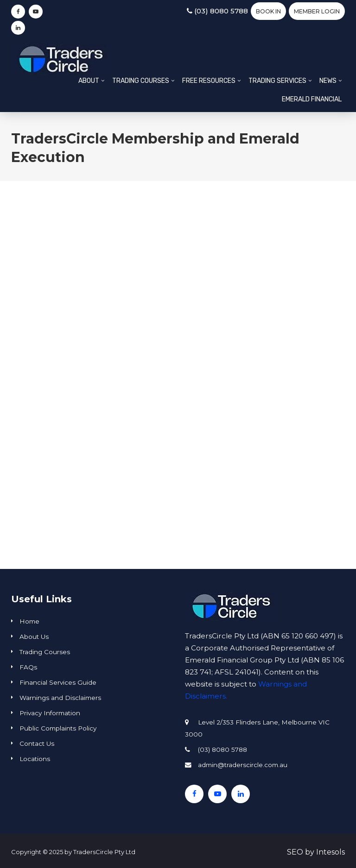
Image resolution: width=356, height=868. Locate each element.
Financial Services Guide (58, 682)
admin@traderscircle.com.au (243, 765)
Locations (35, 759)
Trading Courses (141, 81)
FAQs (28, 667)
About (89, 81)
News (328, 81)
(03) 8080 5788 (217, 11)
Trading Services (277, 81)
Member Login (317, 11)
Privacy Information (50, 713)
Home (29, 621)
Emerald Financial (312, 99)
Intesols (331, 852)
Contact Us (37, 743)
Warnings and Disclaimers (60, 698)
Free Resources (209, 81)
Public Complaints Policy (58, 728)
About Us (34, 637)
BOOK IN (268, 11)
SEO (295, 852)
